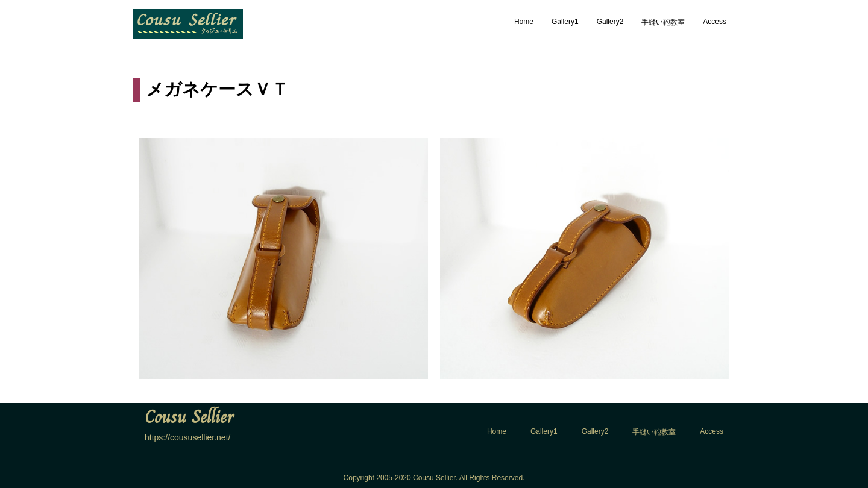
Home (524, 22)
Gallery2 (610, 22)
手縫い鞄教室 (663, 22)
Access (715, 22)
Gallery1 (565, 22)
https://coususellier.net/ (187, 437)
